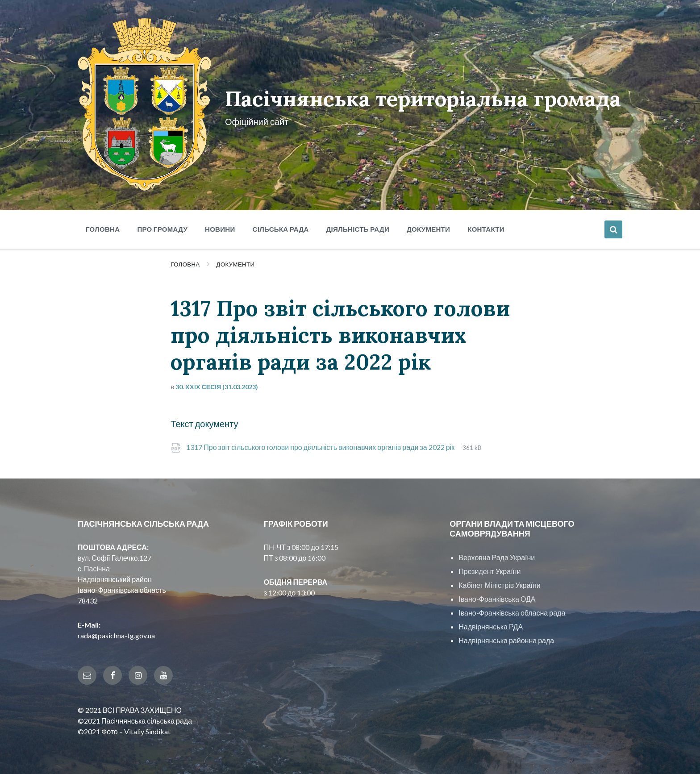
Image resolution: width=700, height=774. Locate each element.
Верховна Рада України (497, 554)
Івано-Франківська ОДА (497, 596)
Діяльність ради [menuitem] (358, 226)
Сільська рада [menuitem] (281, 226)
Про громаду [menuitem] (162, 226)
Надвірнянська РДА (491, 623)
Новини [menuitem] (220, 226)
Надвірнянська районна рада (506, 637)
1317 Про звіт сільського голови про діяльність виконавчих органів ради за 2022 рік (321, 444)
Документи (236, 261)
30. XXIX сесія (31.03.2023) (217, 384)
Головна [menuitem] (103, 226)
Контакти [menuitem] (486, 226)
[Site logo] (144, 185)
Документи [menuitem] (428, 226)
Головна (185, 261)
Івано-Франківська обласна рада (512, 610)
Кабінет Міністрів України (499, 582)
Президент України (490, 568)
